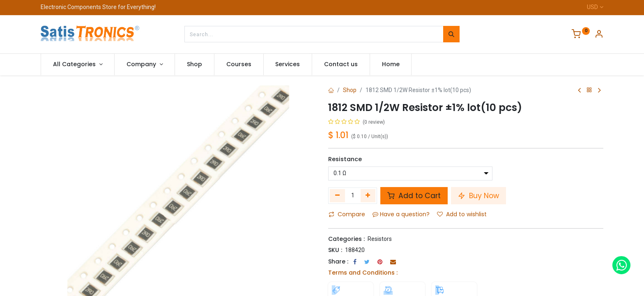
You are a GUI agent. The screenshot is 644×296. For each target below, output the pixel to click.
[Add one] (368, 196)
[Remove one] (337, 196)
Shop (350, 90)
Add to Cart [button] (414, 196)
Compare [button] (347, 214)
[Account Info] (599, 35)
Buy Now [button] (478, 196)
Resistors (380, 239)
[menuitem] (194, 65)
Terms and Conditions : (363, 273)
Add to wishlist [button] (462, 214)
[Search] (451, 34)
